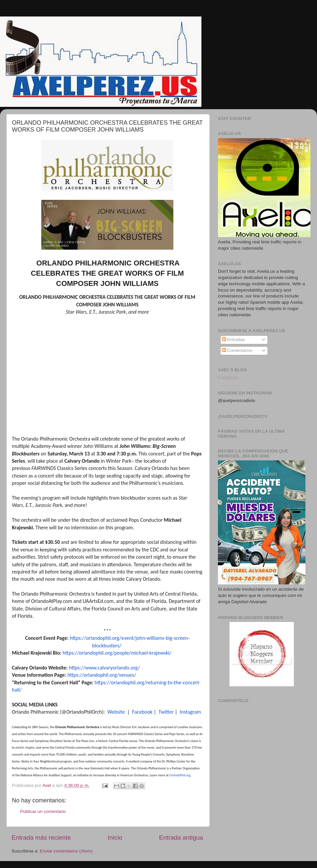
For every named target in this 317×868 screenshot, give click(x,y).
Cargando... (230, 377)
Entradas (233, 340)
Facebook (142, 712)
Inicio (115, 837)
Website (116, 712)
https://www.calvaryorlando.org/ (104, 668)
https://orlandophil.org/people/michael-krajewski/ (117, 653)
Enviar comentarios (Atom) (66, 851)
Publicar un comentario (43, 811)
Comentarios (237, 350)
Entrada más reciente (41, 837)
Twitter (166, 712)
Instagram (190, 712)
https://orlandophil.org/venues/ (102, 675)
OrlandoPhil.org (180, 775)
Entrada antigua (181, 837)
